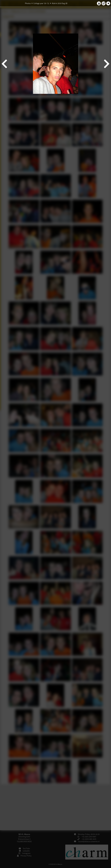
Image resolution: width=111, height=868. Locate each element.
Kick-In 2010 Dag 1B (60, 3)
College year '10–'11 (41, 3)
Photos (28, 3)
